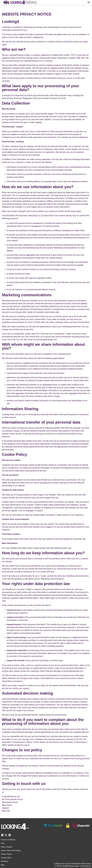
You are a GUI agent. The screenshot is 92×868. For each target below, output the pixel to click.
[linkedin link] (10, 836)
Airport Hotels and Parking (11, 850)
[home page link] (20, 2)
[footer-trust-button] (67, 826)
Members (4, 861)
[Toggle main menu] (89, 2)
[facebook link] (2, 836)
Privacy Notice (6, 854)
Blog (3, 865)
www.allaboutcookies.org (60, 548)
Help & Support (7, 847)
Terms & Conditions (8, 840)
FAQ (3, 843)
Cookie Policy (6, 858)
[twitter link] (6, 836)
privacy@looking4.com (47, 340)
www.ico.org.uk (23, 745)
